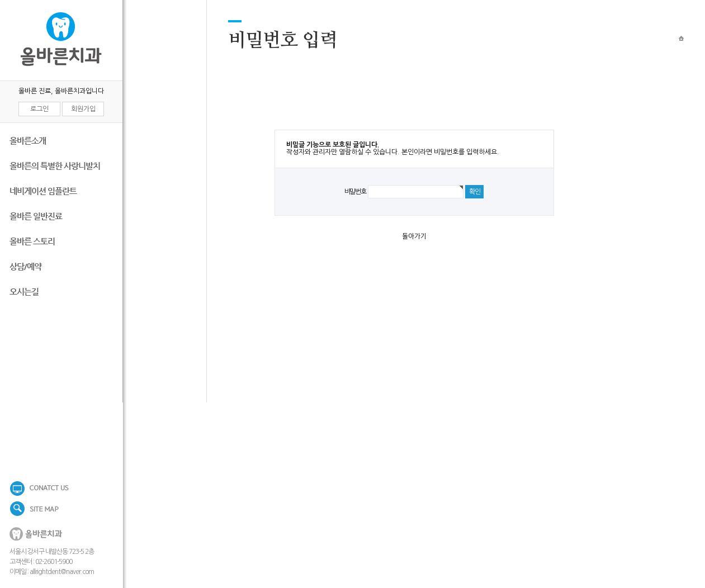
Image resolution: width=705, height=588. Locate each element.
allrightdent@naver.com (62, 572)
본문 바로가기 (0, 0)
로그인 (39, 109)
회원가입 (83, 109)
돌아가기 (414, 236)
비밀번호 (355, 192)
